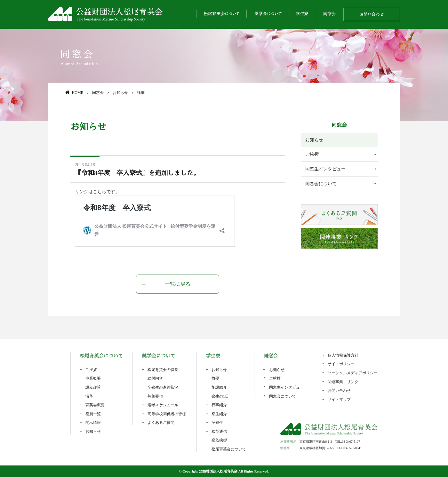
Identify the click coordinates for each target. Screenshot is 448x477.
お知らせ (314, 140)
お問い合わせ (339, 391)
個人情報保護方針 (343, 355)
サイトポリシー (341, 364)
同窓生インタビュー (325, 169)
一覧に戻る (178, 284)
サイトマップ (339, 399)
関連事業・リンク (343, 382)
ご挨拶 (312, 154)
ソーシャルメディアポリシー (353, 373)
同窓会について (321, 184)
